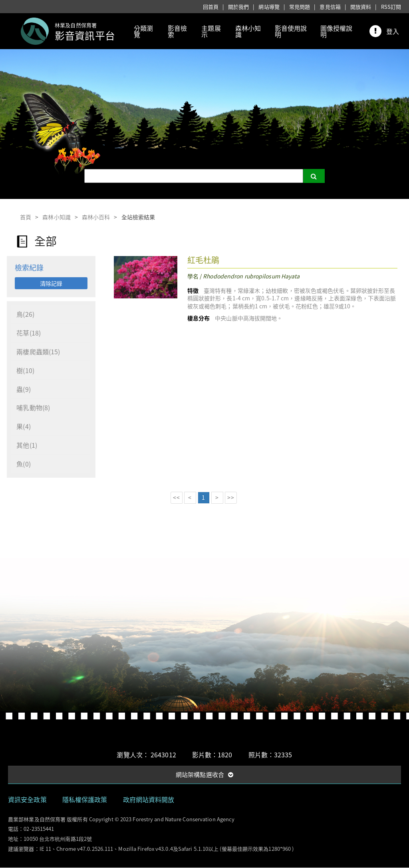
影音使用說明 (291, 31)
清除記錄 (51, 283)
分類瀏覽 (143, 31)
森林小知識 (248, 31)
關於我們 (238, 7)
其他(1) (27, 446)
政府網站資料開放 (149, 800)
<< (176, 498)
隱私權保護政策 (85, 800)
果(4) (24, 427)
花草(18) (29, 333)
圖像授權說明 (337, 31)
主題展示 (211, 31)
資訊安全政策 (27, 800)
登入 (393, 31)
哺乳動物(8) (34, 408)
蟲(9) (24, 389)
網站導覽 (269, 7)
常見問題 (300, 7)
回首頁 (211, 7)
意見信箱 (330, 7)
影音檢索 (177, 31)
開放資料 (361, 7)
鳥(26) (26, 314)
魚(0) (24, 465)
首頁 (26, 217)
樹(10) (26, 371)
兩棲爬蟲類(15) (39, 352)
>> (230, 498)
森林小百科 (96, 217)
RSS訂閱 (391, 7)
